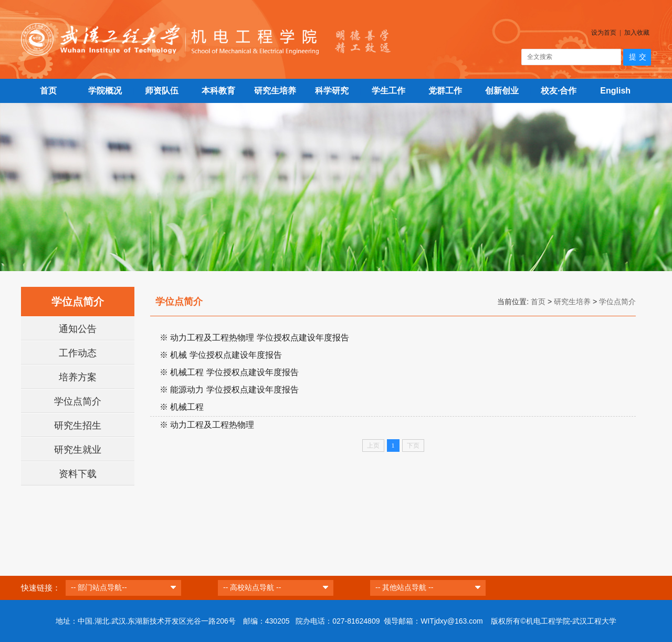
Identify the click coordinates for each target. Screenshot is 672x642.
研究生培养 (275, 91)
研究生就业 (78, 450)
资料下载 (78, 474)
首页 (48, 91)
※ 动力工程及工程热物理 (207, 425)
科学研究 (332, 91)
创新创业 (502, 91)
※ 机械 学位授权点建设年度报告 (221, 355)
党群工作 (445, 91)
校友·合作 (559, 91)
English (615, 91)
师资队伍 (162, 91)
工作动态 (78, 353)
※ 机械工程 (182, 407)
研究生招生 (78, 426)
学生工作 (388, 91)
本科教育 (218, 91)
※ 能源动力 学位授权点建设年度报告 (229, 390)
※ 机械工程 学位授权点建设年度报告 (229, 372)
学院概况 (105, 91)
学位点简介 (78, 401)
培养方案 (78, 377)
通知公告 (78, 329)
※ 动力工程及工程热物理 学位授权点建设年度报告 (254, 338)
